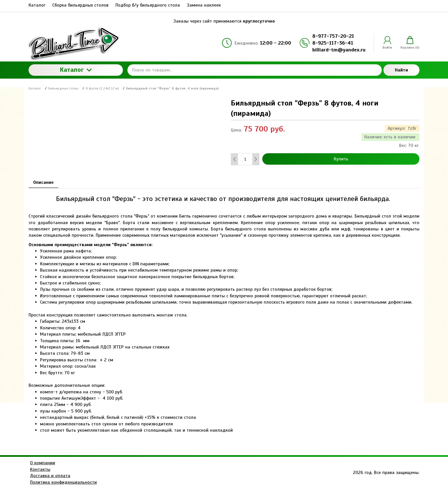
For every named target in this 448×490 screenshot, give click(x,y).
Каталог (76, 70)
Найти (401, 70)
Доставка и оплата (50, 476)
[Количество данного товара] (245, 159)
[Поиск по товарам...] (255, 70)
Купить (341, 159)
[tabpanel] (224, 311)
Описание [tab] (43, 182)
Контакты (40, 469)
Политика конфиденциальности (63, 482)
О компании (43, 463)
